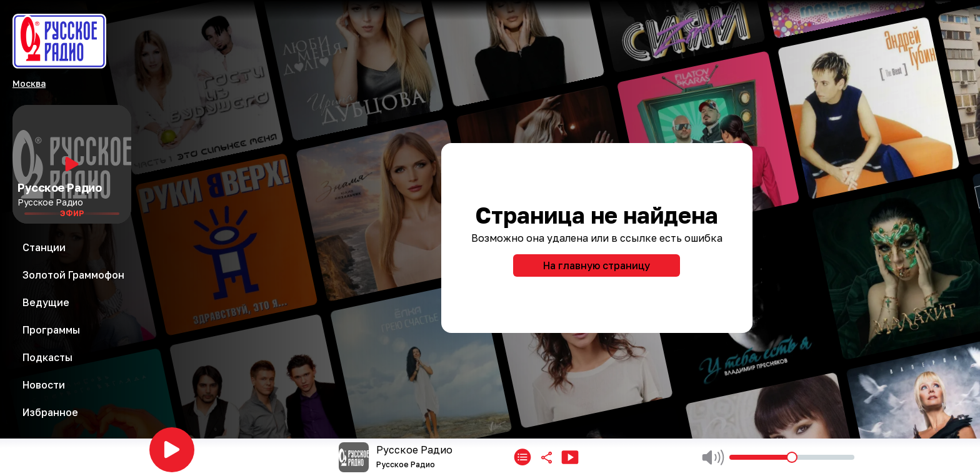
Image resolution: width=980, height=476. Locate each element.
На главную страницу (597, 265)
